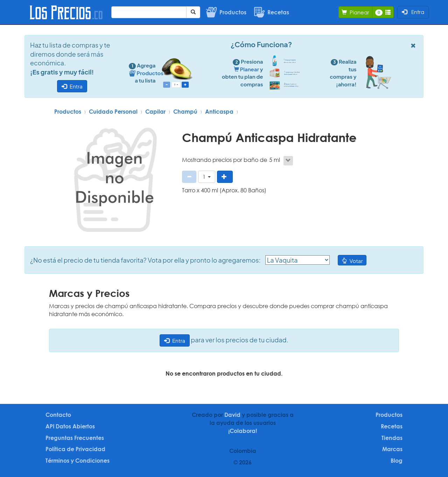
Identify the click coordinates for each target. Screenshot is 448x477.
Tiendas (392, 438)
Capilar (155, 112)
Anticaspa (219, 112)
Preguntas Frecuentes (75, 438)
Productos (68, 112)
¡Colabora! (243, 431)
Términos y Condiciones (78, 461)
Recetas (392, 426)
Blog (397, 461)
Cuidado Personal (113, 112)
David (232, 415)
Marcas (392, 449)
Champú (185, 112)
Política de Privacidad (75, 449)
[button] (207, 177)
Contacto (58, 415)
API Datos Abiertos (70, 426)
